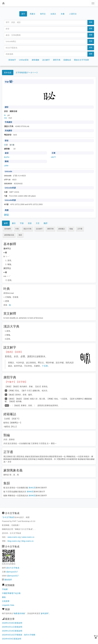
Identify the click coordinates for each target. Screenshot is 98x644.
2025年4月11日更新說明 (12, 627)
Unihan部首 (24, 60)
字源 (22, 223)
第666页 (30, 492)
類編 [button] (71, 229)
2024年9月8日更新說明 (12, 639)
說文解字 (46, 60)
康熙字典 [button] (50, 229)
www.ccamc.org (14, 537)
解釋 (6, 223)
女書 (63, 14)
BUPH (7, 157)
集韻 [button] (20, 235)
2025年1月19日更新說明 (12, 631)
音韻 (30, 223)
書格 (4, 597)
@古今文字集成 (13, 568)
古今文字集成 (8, 517)
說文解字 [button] (39, 229)
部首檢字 (12, 60)
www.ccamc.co (28, 537)
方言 (38, 223)
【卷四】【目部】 (14, 352)
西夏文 (33, 14)
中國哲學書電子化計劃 (11, 593)
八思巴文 (73, 14)
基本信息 (8, 73)
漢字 (23, 14)
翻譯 (46, 223)
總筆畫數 (35, 60)
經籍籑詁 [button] (62, 229)
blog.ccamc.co (27, 541)
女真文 (53, 14)
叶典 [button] (17, 229)
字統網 (5, 589)
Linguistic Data (8, 605)
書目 (14, 223)
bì (5, 115)
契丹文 (43, 14)
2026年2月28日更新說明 (12, 623)
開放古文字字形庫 (81, 60)
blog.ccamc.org (14, 541)
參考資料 (45, 613)
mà (5, 118)
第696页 (32, 496)
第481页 (32, 488)
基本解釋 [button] (8, 229)
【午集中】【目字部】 (16, 382)
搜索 (91, 22)
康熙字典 (57, 60)
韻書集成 (67, 60)
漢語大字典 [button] (27, 229)
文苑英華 (6, 601)
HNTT (53, 157)
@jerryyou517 (12, 572)
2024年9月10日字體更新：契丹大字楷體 (19, 635)
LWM (6, 166)
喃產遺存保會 (19, 613)
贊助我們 (8, 580)
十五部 (45, 366)
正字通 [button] (80, 229)
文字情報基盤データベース (27, 73)
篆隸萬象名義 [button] (9, 235)
